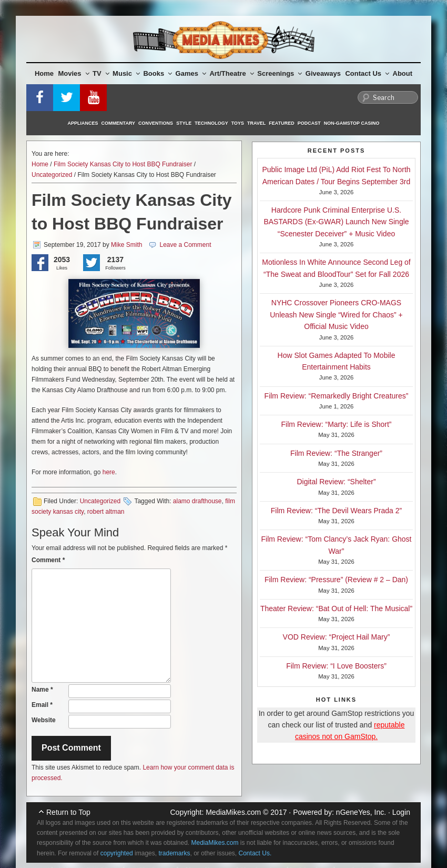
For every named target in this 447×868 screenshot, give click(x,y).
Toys (238, 123)
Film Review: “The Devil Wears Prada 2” (336, 511)
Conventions (156, 123)
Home (44, 73)
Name (42, 690)
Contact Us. (255, 853)
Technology (211, 123)
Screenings (280, 73)
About (403, 73)
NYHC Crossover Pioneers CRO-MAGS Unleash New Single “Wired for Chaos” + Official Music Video (336, 315)
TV (101, 73)
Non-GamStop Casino (352, 123)
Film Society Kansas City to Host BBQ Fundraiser (123, 164)
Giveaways (323, 73)
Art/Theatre (231, 73)
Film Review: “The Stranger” (336, 453)
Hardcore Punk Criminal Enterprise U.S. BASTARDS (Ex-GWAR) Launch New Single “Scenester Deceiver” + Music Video (336, 222)
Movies (74, 73)
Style (184, 123)
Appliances (83, 123)
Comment (48, 560)
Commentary (119, 123)
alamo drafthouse (197, 501)
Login (401, 812)
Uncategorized (52, 175)
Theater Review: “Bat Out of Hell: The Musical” (336, 608)
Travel (256, 123)
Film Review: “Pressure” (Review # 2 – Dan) (336, 580)
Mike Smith (126, 245)
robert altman (106, 512)
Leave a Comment (185, 245)
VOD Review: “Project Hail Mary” (337, 637)
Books (158, 73)
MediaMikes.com (233, 812)
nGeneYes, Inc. (361, 812)
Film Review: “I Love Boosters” (336, 666)
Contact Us (367, 73)
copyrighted (117, 853)
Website (44, 720)
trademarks (174, 853)
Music (126, 73)
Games (191, 73)
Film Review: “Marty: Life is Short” (336, 424)
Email (42, 705)
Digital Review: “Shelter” (336, 482)
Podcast (309, 123)
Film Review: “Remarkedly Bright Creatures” (337, 396)
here (109, 472)
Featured (281, 123)
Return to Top (68, 812)
